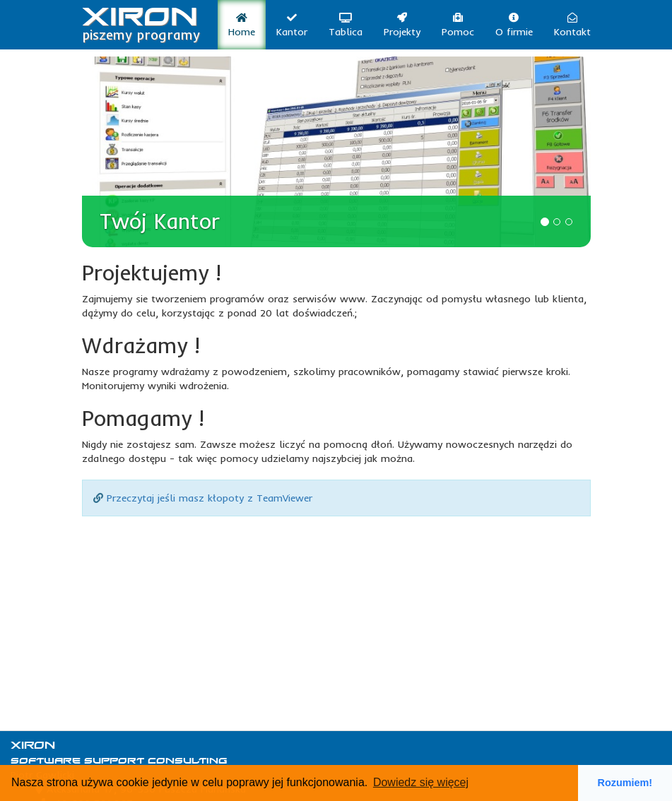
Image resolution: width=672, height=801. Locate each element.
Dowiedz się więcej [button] (421, 782)
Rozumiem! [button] (625, 783)
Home (242, 25)
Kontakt (572, 25)
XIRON (141, 19)
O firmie (514, 25)
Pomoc (458, 25)
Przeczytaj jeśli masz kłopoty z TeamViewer (210, 498)
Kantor (292, 25)
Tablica (346, 25)
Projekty (402, 25)
